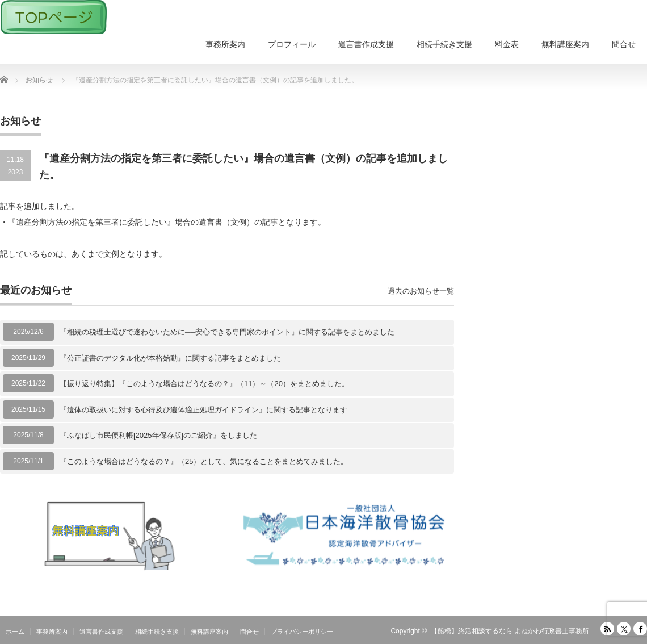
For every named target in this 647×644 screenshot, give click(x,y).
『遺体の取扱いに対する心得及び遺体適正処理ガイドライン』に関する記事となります (203, 410)
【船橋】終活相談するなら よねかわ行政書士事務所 (510, 631)
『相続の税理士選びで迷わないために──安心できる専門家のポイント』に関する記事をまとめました (227, 332)
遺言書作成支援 (366, 44)
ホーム (15, 632)
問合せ (624, 44)
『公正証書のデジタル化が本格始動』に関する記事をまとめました (170, 358)
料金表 (507, 44)
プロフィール (292, 44)
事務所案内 (225, 44)
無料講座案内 (565, 44)
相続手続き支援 (444, 44)
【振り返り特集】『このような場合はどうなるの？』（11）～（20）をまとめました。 (204, 384)
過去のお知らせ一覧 (421, 291)
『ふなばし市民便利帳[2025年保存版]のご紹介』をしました (158, 435)
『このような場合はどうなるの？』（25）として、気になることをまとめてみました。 (204, 461)
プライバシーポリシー (302, 632)
